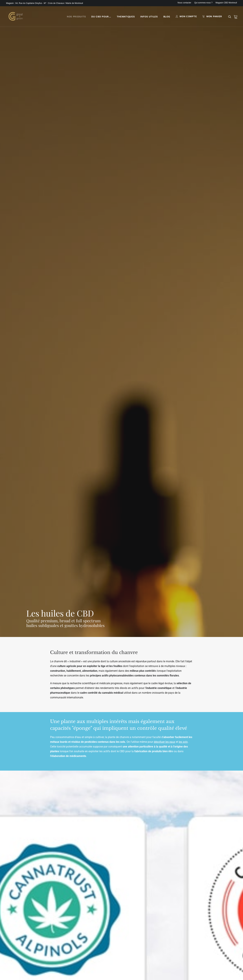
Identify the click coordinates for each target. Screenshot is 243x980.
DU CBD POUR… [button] (101, 18)
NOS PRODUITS (76, 18)
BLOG (167, 18)
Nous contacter (184, 3)
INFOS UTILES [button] (149, 18)
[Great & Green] (15, 18)
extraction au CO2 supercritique (73, 590)
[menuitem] (185, 3)
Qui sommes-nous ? (203, 3)
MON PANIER (214, 18)
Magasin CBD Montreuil (226, 3)
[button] (230, 18)
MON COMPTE (188, 18)
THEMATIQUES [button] (126, 18)
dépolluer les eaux (164, 209)
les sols (183, 209)
